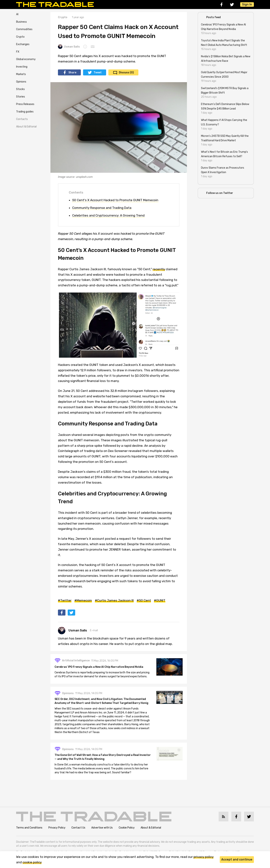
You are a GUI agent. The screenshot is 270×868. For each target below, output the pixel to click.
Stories (21, 97)
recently (159, 269)
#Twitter (65, 600)
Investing (22, 67)
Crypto (20, 37)
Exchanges (23, 44)
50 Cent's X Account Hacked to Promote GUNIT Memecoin (115, 200)
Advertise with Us (102, 828)
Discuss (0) (126, 73)
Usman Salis (69, 47)
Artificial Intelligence (76, 661)
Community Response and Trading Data (102, 208)
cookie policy (32, 862)
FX (18, 52)
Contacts (22, 119)
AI (17, 14)
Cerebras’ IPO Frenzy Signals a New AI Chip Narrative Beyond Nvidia (99, 667)
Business (21, 22)
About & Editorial (26, 127)
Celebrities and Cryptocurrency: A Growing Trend (108, 215)
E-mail (94, 630)
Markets (21, 74)
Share (72, 73)
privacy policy (204, 857)
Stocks (20, 89)
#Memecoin (83, 600)
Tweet (98, 73)
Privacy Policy (57, 828)
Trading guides (25, 112)
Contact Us (78, 828)
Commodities (24, 29)
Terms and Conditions (29, 828)
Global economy (26, 59)
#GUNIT (160, 600)
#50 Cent (144, 600)
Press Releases (25, 104)
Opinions (21, 82)
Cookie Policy (127, 828)
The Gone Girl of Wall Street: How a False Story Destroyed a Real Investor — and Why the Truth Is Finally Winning (103, 757)
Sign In (247, 4)
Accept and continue (237, 859)
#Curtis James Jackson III (114, 600)
